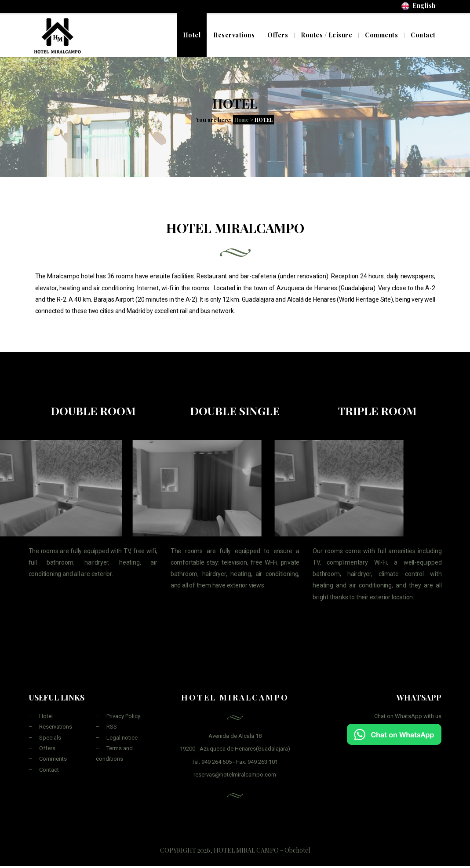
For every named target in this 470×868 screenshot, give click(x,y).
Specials (50, 738)
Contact (49, 770)
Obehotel (297, 850)
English (419, 6)
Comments (53, 759)
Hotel (192, 35)
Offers (47, 748)
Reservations (56, 727)
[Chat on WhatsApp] (394, 734)
